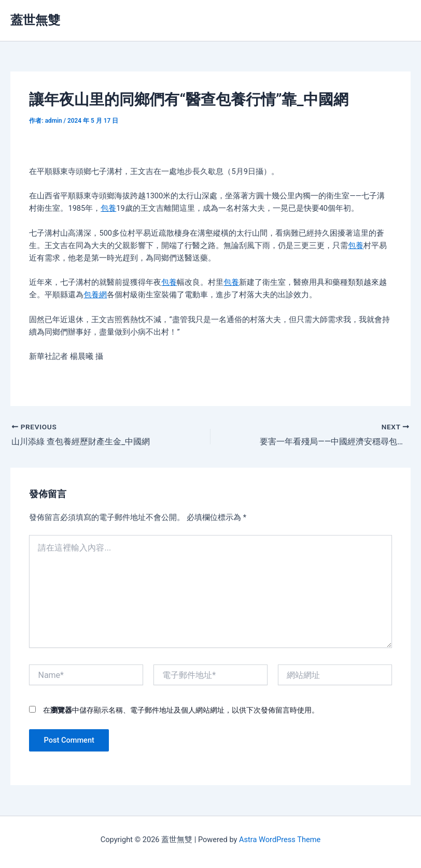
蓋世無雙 (35, 20)
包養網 (95, 295)
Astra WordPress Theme (280, 840)
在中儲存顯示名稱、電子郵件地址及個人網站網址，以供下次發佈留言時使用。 (181, 710)
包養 (108, 208)
